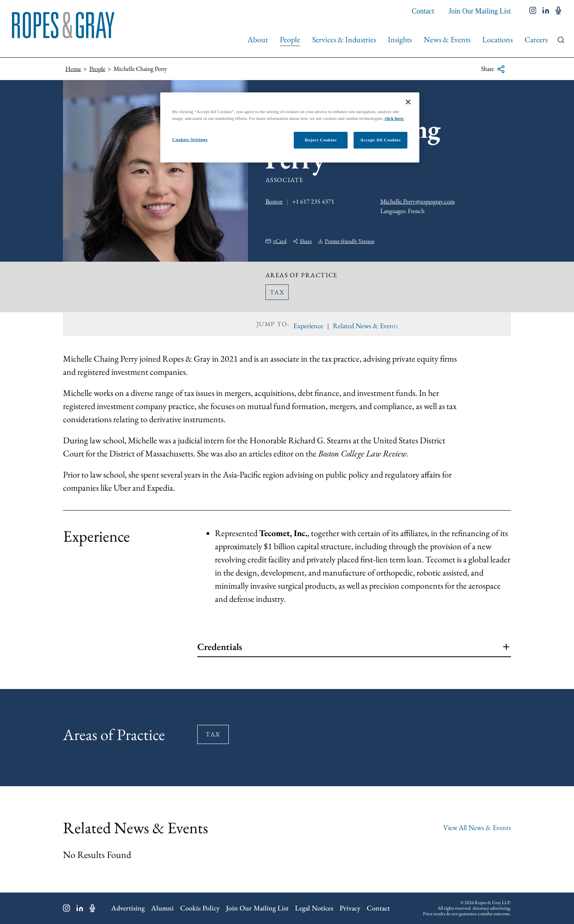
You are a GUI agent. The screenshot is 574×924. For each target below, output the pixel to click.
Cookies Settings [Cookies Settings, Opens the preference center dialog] (190, 139)
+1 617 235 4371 (313, 201)
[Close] (408, 102)
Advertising (128, 908)
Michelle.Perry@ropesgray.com (418, 201)
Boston (274, 201)
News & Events (447, 39)
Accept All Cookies (381, 140)
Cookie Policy (200, 908)
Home (73, 69)
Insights (400, 39)
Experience (308, 326)
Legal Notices (314, 908)
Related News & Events (366, 326)
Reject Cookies (320, 140)
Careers (536, 39)
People (290, 39)
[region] (290, 127)
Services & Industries (344, 39)
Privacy (350, 908)
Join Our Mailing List (480, 11)
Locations (497, 39)
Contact (423, 11)
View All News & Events (477, 827)
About (258, 39)
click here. (395, 118)
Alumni (162, 908)
